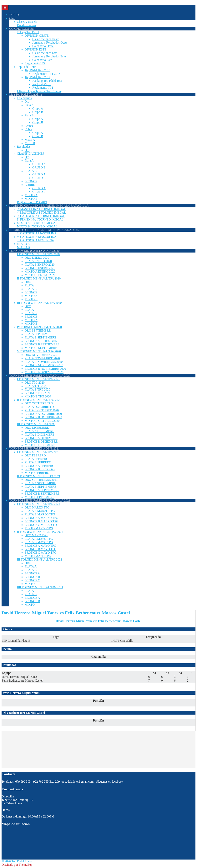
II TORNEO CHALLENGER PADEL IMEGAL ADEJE (44, 230)
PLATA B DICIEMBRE (39, 435)
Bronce (29, 126)
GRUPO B (39, 167)
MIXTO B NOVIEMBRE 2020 (44, 372)
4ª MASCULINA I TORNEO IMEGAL (41, 213)
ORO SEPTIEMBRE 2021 (41, 480)
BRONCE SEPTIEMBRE (41, 341)
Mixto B (30, 143)
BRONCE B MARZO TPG (41, 521)
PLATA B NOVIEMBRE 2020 (44, 362)
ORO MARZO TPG (37, 507)
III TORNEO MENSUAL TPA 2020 (39, 303)
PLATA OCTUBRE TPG (40, 407)
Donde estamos (26, 25)
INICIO (14, 15)
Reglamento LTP (35, 63)
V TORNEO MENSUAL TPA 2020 (39, 351)
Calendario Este (42, 60)
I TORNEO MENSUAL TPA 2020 (38, 254)
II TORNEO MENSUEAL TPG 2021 (40, 532)
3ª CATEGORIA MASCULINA (37, 233)
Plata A (29, 105)
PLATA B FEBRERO (38, 462)
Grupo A (38, 108)
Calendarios (24, 98)
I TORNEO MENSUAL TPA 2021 (38, 452)
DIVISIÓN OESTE (37, 36)
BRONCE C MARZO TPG (41, 525)
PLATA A (31, 566)
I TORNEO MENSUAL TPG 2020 (38, 379)
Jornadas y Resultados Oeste (50, 43)
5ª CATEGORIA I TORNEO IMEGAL (41, 216)
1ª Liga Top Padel (28, 32)
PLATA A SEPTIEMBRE (40, 483)
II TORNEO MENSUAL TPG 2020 (39, 400)
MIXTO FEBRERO (37, 473)
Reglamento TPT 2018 (46, 74)
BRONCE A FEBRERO (40, 466)
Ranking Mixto (42, 84)
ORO (28, 282)
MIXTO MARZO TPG (39, 528)
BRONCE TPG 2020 (38, 393)
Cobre (28, 129)
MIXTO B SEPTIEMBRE (41, 348)
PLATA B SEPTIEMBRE (40, 337)
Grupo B (38, 112)
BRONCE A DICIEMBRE (41, 438)
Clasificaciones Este (45, 53)
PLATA (29, 285)
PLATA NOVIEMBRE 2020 (42, 358)
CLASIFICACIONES (30, 154)
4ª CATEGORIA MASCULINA (37, 237)
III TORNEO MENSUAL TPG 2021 (40, 559)
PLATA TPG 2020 (36, 386)
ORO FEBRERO (35, 455)
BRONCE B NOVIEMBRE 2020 (45, 369)
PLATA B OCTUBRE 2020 (42, 410)
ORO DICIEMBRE (37, 428)
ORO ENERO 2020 (37, 258)
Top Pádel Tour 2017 (38, 77)
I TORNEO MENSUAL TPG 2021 (38, 504)
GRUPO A (39, 164)
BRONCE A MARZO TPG (41, 518)
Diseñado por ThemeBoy (17, 865)
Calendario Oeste (43, 46)
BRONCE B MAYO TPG (40, 549)
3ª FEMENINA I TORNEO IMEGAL (40, 219)
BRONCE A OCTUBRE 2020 (43, 414)
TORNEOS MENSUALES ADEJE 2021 (34, 448)
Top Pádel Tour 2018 (38, 70)
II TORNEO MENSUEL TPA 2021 (39, 476)
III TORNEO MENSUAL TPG (36, 424)
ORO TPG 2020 (35, 383)
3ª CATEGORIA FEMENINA (35, 240)
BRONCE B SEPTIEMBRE (42, 344)
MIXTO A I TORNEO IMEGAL (37, 223)
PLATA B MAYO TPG (39, 542)
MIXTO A (31, 195)
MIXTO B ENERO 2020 (40, 275)
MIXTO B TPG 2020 (38, 396)
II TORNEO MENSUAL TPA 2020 (39, 278)
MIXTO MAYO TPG (38, 556)
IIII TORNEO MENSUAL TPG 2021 (40, 587)
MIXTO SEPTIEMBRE (39, 497)
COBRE (30, 185)
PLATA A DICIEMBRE (39, 431)
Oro (27, 101)
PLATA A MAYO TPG (39, 539)
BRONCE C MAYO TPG (40, 553)
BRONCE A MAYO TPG (40, 546)
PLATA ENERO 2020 (38, 261)
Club (12, 18)
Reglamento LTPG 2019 (32, 202)
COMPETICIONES (22, 29)
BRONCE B (32, 577)
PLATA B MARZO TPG (40, 514)
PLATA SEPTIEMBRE (39, 334)
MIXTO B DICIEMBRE (40, 445)
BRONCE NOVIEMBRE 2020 (44, 365)
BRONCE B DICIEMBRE (41, 442)
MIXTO (30, 584)
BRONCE (31, 181)
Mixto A (30, 140)
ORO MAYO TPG (36, 535)
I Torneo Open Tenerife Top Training (40, 91)
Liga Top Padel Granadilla (25, 95)
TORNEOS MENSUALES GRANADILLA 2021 (40, 501)
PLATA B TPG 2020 (37, 389)
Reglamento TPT (43, 88)
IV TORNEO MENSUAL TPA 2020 (39, 327)
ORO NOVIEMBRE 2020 (41, 355)
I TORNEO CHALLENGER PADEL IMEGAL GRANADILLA (49, 206)
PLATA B (31, 171)
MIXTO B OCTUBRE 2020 (42, 421)
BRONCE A (32, 573)
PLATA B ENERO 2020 (40, 265)
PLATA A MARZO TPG (40, 511)
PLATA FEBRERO (37, 459)
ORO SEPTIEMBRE (38, 330)
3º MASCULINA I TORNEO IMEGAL (41, 209)
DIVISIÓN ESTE (35, 49)
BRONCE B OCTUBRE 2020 (43, 417)
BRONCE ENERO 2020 (40, 268)
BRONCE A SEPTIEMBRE (42, 490)
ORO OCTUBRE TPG (39, 403)
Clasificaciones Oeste (46, 39)
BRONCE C (32, 580)
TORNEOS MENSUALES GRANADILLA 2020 (40, 376)
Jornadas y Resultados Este (49, 56)
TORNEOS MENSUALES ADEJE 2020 (34, 251)
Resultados (24, 147)
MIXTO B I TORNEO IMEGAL (37, 226)
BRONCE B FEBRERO (40, 469)
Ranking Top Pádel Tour (47, 81)
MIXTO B (31, 199)
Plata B (29, 115)
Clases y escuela (27, 22)
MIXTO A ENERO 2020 (40, 272)
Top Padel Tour (26, 67)
